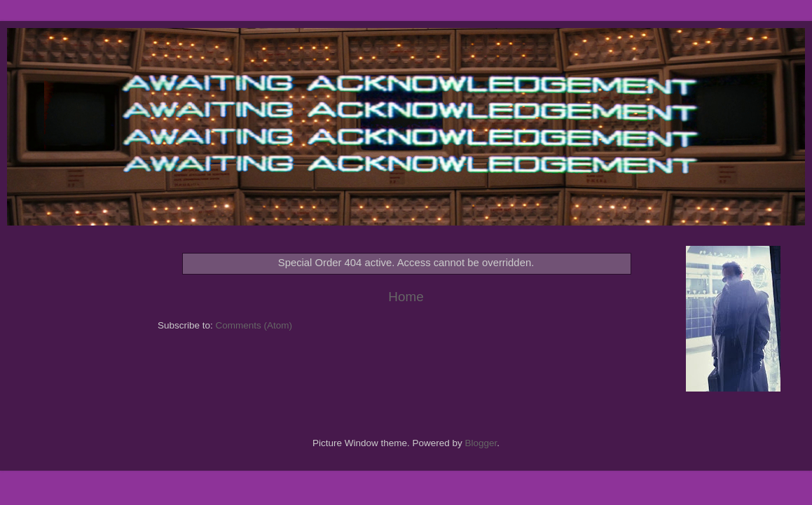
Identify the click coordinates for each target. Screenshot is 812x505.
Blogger (481, 443)
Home (406, 297)
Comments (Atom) (254, 325)
